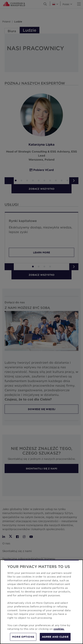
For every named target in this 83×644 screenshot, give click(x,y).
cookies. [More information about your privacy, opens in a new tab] (59, 632)
